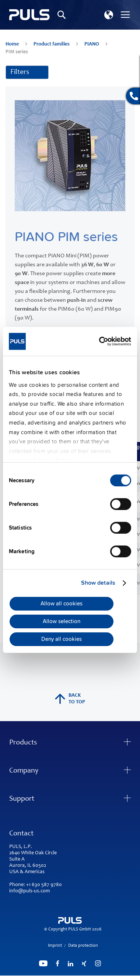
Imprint (55, 946)
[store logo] (29, 15)
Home (13, 44)
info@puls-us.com (29, 891)
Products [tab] (23, 743)
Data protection (83, 946)
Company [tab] (24, 771)
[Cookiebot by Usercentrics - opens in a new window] (100, 341)
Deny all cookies (62, 639)
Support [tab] (22, 799)
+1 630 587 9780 (44, 885)
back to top (70, 699)
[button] (109, 15)
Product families (52, 44)
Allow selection (62, 622)
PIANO (92, 44)
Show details (98, 583)
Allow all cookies (62, 604)
